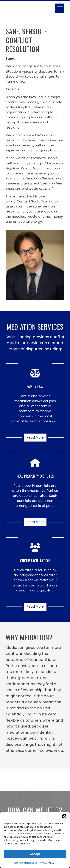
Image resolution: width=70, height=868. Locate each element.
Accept (35, 854)
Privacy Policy (46, 863)
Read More (35, 437)
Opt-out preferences (26, 863)
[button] (64, 816)
